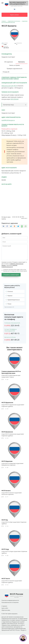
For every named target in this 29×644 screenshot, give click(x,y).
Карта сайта (5, 608)
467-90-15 (12, 333)
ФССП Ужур (5, 549)
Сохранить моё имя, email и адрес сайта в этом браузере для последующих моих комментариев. (15, 270)
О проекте (4, 606)
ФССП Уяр (5, 520)
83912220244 (14, 99)
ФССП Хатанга (6, 491)
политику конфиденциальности (9, 266)
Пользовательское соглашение (10, 602)
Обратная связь (6, 610)
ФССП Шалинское (7, 432)
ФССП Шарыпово (7, 461)
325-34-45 (12, 325)
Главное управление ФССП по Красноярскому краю (11, 372)
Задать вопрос (14, 15)
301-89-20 (12, 340)
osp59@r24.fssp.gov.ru (8, 120)
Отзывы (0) (6, 72)
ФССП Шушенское (7, 403)
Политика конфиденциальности (10, 600)
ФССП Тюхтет (6, 579)
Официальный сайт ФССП (9, 86)
